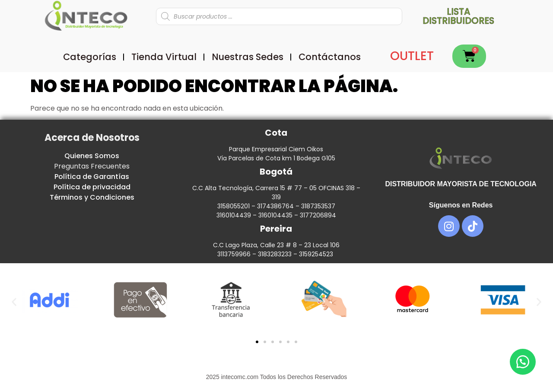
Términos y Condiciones (92, 197)
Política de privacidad (92, 187)
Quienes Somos (92, 156)
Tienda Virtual (164, 57)
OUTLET (412, 56)
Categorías (90, 57)
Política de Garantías (92, 177)
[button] (14, 301)
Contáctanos (330, 57)
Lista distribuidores (458, 16)
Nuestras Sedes (248, 57)
